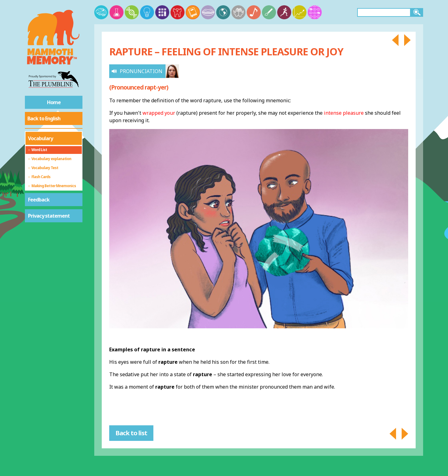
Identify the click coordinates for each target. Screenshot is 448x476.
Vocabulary (40, 138)
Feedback (39, 200)
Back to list (131, 433)
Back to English (44, 118)
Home (54, 102)
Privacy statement (49, 216)
